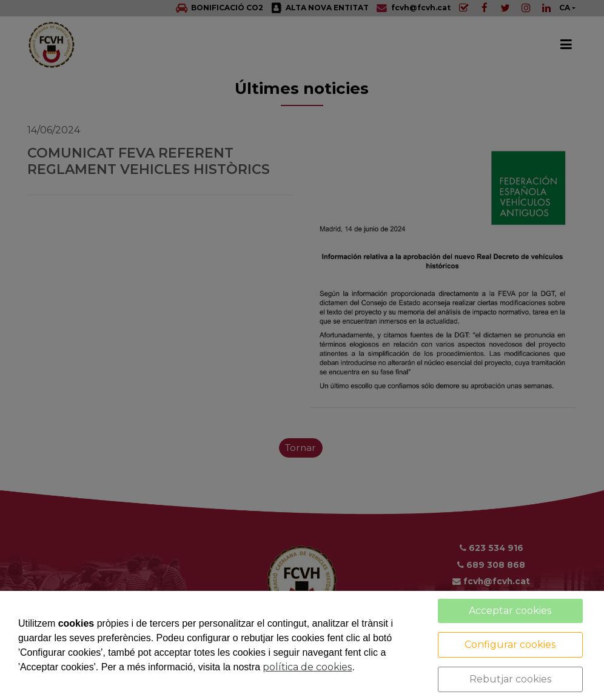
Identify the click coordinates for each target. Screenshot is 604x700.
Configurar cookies (510, 645)
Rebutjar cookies (510, 679)
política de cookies (307, 667)
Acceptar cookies (510, 611)
